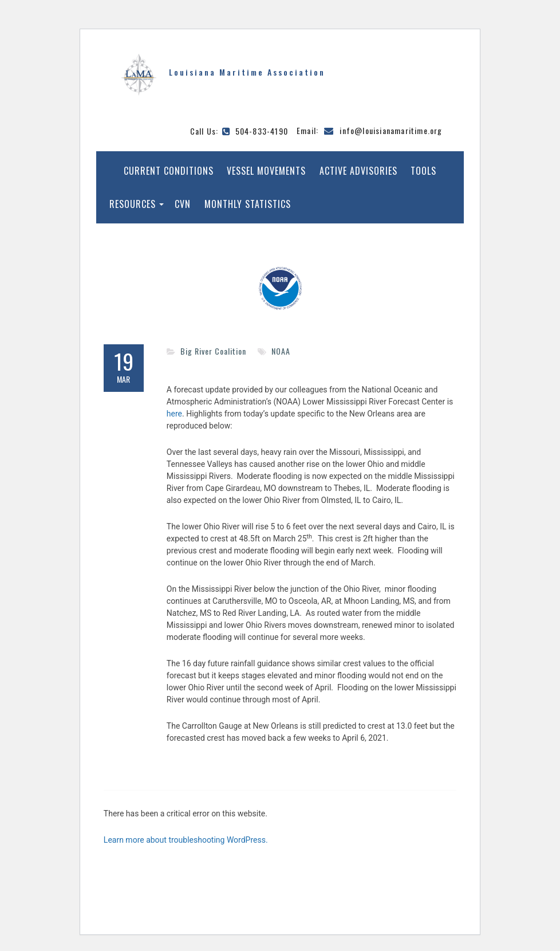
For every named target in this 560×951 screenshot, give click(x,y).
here (174, 414)
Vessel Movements (266, 171)
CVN (183, 204)
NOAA (281, 351)
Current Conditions (169, 171)
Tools (423, 171)
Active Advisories (358, 171)
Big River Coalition (213, 351)
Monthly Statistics (248, 204)
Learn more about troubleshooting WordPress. (186, 840)
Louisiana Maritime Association (247, 72)
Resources (133, 204)
